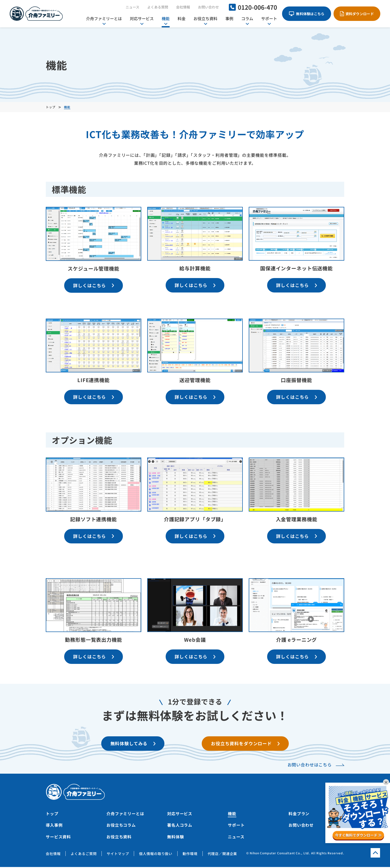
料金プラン (299, 814)
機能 (166, 18)
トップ (52, 814)
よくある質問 (158, 7)
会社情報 (183, 7)
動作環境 (190, 855)
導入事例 (54, 826)
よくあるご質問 (84, 855)
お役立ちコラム (121, 826)
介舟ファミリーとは (104, 18)
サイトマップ (118, 855)
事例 (229, 18)
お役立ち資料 (205, 18)
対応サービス (142, 18)
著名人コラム (180, 826)
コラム (247, 18)
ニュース (132, 7)
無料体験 (175, 838)
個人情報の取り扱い (156, 855)
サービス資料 (58, 838)
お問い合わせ (208, 7)
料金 (182, 18)
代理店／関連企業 (222, 855)
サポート (269, 18)
